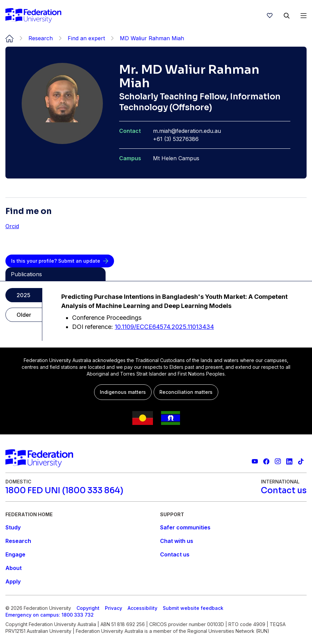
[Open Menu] (304, 16)
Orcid (12, 226)
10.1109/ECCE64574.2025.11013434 (164, 327)
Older (24, 315)
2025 (24, 295)
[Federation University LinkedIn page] (289, 461)
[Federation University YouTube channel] (255, 461)
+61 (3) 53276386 (176, 139)
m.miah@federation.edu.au (187, 131)
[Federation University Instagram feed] (278, 461)
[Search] (287, 16)
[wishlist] (270, 16)
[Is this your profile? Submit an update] (60, 261)
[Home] (33, 16)
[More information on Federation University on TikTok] (301, 461)
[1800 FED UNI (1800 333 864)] (64, 491)
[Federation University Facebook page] (266, 461)
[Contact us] (284, 491)
